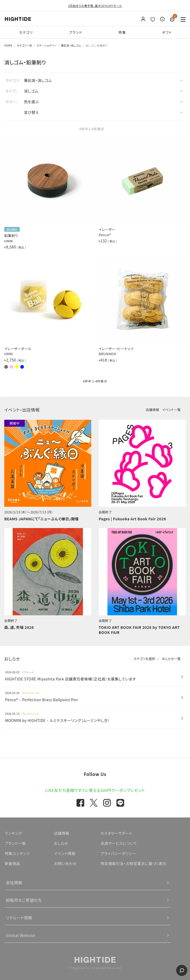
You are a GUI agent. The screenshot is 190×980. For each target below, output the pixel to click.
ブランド (76, 32)
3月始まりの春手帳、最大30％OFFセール (95, 6)
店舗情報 (152, 410)
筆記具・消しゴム (71, 45)
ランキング (13, 833)
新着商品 (13, 863)
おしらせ (61, 843)
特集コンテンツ (17, 853)
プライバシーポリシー (118, 853)
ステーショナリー (47, 45)
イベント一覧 (172, 410)
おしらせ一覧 (171, 659)
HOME (8, 45)
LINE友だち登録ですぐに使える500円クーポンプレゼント (95, 790)
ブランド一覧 (15, 843)
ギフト (167, 32)
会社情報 (14, 883)
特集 (122, 32)
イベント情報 (65, 853)
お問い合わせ (65, 863)
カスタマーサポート (116, 833)
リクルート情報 (19, 918)
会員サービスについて (119, 843)
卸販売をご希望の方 (24, 900)
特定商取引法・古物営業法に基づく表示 (134, 863)
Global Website (21, 935)
